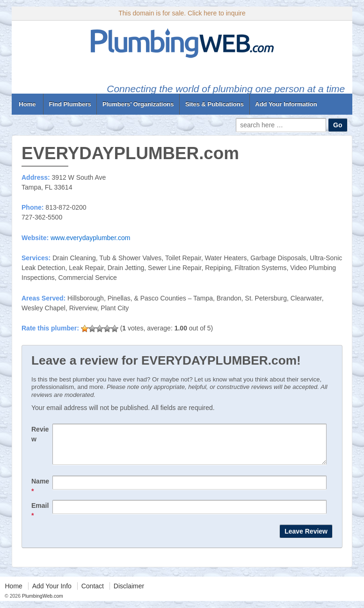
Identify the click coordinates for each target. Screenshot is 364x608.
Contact (93, 593)
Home (27, 104)
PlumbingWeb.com (42, 603)
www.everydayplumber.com (90, 238)
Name (40, 493)
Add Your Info (52, 593)
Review (40, 434)
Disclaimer (129, 593)
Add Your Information (286, 104)
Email (40, 517)
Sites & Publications (215, 104)
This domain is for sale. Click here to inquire (182, 13)
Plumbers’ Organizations (138, 104)
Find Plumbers (70, 104)
